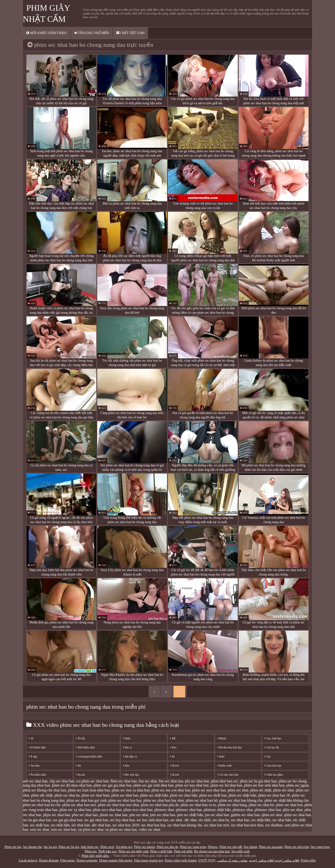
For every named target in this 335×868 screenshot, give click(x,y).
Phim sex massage (271, 847)
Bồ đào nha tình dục (230, 747)
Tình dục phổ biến (92, 33)
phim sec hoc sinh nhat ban (264, 785)
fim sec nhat (148, 781)
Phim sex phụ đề (231, 847)
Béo (173, 747)
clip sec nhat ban (62, 781)
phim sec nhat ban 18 (274, 795)
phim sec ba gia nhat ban (258, 781)
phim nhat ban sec (224, 781)
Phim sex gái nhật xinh (134, 851)
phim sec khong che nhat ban (44, 790)
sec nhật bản (261, 820)
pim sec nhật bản (190, 815)
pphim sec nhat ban (245, 815)
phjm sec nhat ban (57, 815)
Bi (172, 757)
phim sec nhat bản (184, 795)
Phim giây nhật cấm (95, 856)
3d (31, 738)
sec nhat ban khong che (185, 825)
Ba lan (80, 775)
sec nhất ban (39, 825)
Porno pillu (308, 860)
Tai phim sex (124, 847)
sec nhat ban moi (217, 825)
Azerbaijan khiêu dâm (89, 757)
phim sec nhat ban (125, 795)
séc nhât (204, 820)
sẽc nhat (191, 820)
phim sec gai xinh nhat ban (154, 785)
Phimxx (213, 847)
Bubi (221, 757)
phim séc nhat (283, 790)
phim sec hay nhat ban (192, 785)
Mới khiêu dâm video (47, 33)
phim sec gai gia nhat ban (113, 785)
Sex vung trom (320, 847)
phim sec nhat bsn (289, 805)
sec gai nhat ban (96, 820)
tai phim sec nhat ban (121, 829)
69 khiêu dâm (37, 747)
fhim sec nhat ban (124, 781)
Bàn (126, 766)
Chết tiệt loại (130, 33)
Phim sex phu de (167, 847)
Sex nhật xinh (240, 851)
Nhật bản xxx (108, 851)
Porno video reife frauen (181, 860)
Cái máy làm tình (228, 775)
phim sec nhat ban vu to (198, 805)
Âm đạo (34, 766)
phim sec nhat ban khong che (241, 800)
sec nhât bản (60, 825)
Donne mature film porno (116, 860)
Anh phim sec (90, 847)
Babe (127, 738)
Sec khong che (32, 847)
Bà (78, 766)
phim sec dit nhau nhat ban (72, 785)
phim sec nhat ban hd (202, 800)
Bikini (222, 738)
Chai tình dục (273, 766)
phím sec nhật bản (242, 795)
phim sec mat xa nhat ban (131, 790)
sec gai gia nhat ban (68, 820)
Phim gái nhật (183, 851)
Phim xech (107, 847)
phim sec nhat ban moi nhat (118, 805)
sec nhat (176, 820)
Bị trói (175, 766)
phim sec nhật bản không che (287, 800)
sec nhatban (274, 825)
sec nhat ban (240, 820)
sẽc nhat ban (101, 825)
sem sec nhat (40, 829)
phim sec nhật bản (154, 795)
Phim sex (91, 851)
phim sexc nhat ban (138, 810)
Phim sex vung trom (193, 847)
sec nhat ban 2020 (126, 825)
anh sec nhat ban (35, 781)
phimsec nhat (164, 810)
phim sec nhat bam (95, 795)
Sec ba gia (50, 847)
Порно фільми (49, 860)
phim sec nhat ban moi (79, 805)
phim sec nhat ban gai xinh (87, 800)
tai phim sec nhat (91, 829)
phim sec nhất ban (213, 795)
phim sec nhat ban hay (125, 800)
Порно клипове (87, 860)
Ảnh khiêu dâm (85, 747)
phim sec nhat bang (232, 805)
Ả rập (33, 757)
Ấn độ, (81, 738)
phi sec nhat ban (197, 781)
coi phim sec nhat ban (92, 781)
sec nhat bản (282, 820)
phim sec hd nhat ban (226, 785)
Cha (268, 757)
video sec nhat (150, 829)
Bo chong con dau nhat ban (212, 851)
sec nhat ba (221, 820)
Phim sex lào (13, 847)
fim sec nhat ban (171, 781)
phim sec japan (298, 785)
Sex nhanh (250, 847)
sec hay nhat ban (122, 820)
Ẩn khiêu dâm (37, 775)
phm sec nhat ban (85, 815)
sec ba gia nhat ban (37, 820)
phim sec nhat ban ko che (42, 805)
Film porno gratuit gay (149, 860)
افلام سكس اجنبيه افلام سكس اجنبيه (274, 860)
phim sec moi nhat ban (209, 790)
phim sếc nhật (42, 795)
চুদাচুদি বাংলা (207, 860)
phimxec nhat (243, 810)
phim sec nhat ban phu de (160, 805)
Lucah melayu (28, 860)
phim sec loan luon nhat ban (89, 790)
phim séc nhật (261, 790)
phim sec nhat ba (67, 795)
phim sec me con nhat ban (171, 790)
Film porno (68, 860)
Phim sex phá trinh (297, 847)
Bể (173, 738)
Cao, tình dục (273, 738)
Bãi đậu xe (130, 757)
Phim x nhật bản (161, 851)
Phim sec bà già (69, 847)
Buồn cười (225, 766)
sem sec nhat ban (64, 829)
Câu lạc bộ (272, 747)
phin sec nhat (293, 810)
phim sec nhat (238, 790)
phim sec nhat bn (261, 805)
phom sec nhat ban (114, 815)
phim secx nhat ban (107, 810)
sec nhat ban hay (153, 825)
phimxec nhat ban (268, 810)
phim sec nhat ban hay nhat (164, 800)
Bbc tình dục (131, 775)
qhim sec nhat (272, 815)
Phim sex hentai (144, 847)
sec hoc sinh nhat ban (152, 820)
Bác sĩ (127, 747)
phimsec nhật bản (217, 810)
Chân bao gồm (274, 775)
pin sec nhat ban (217, 815)
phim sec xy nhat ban (75, 810)
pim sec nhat (139, 815)
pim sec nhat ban (163, 815)
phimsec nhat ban (189, 810)
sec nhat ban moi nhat (247, 825)
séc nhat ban (81, 825)
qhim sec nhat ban (298, 815)
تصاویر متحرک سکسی (232, 860)
